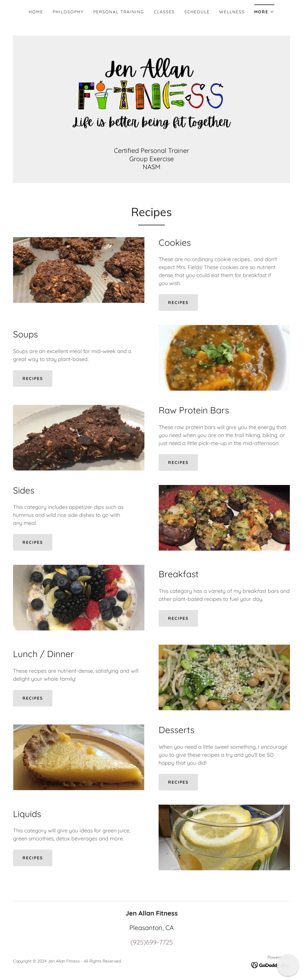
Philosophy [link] (68, 12)
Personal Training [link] (119, 12)
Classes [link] (164, 12)
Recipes (178, 303)
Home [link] (36, 12)
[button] (264, 10)
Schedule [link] (197, 12)
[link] (152, 94)
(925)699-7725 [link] (152, 942)
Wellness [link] (232, 12)
